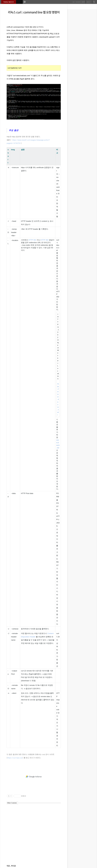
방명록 (83, 2)
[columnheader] (8, 156)
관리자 (89, 2)
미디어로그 (78, 2)
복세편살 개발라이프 (9, 2)
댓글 (8, 866)
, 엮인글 (13, 866)
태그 (73, 2)
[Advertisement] (34, 777)
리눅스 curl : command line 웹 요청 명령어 (34, 12)
